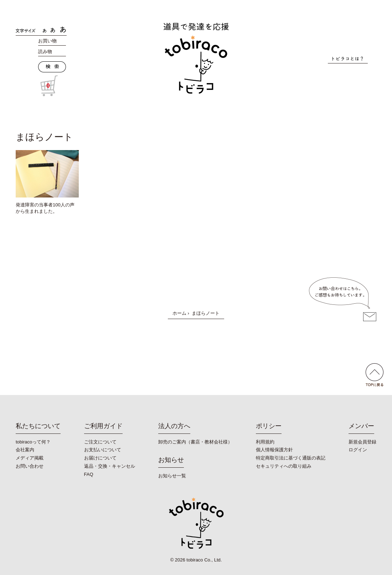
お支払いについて (103, 450)
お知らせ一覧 (172, 476)
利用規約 (265, 442)
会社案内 (25, 450)
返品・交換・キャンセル (110, 466)
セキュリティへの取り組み (284, 466)
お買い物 (47, 41)
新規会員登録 (362, 442)
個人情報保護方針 (274, 450)
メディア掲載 (30, 458)
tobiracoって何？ (33, 442)
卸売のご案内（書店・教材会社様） (195, 442)
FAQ (89, 474)
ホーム (179, 313)
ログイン (358, 450)
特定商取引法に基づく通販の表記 (291, 458)
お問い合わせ (30, 466)
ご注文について (100, 442)
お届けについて (100, 458)
